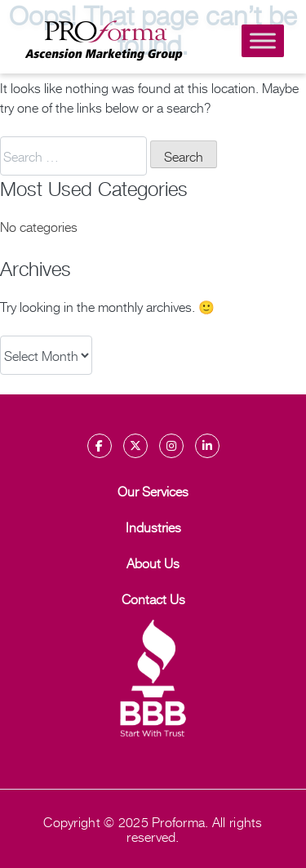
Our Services (153, 491)
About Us (153, 563)
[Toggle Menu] (263, 40)
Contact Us (153, 599)
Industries (153, 527)
